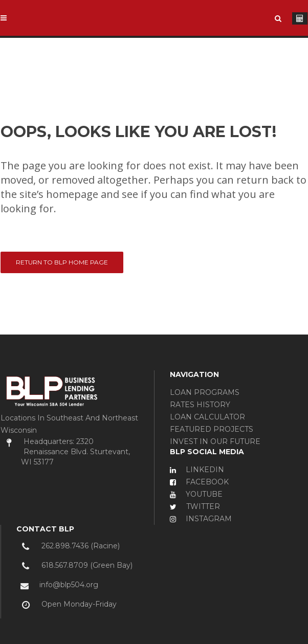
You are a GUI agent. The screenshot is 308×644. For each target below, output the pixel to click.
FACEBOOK (199, 482)
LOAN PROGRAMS (205, 392)
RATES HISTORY (200, 405)
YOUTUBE (196, 494)
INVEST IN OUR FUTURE (215, 441)
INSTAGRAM (201, 519)
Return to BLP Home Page (62, 262)
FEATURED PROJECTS (212, 429)
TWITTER (195, 506)
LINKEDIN (197, 470)
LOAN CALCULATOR (207, 417)
